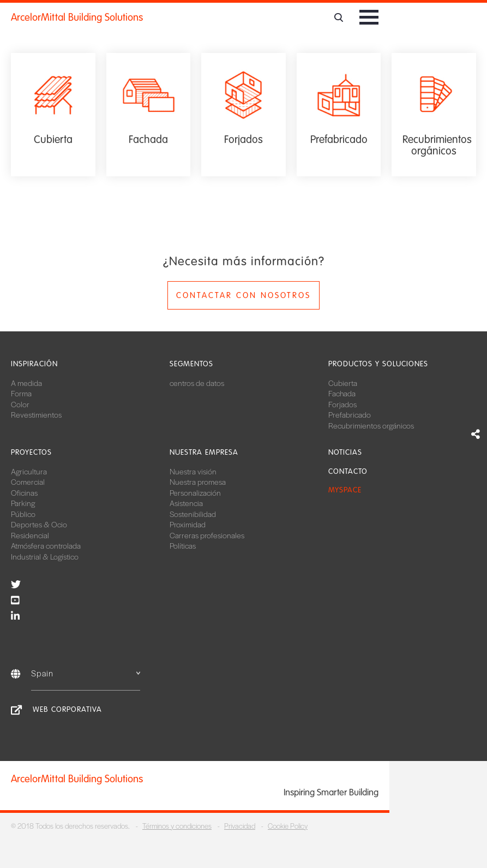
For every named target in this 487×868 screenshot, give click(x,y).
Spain (86, 673)
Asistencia (186, 503)
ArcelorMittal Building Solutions (77, 17)
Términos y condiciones (177, 826)
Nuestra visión (193, 471)
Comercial (28, 481)
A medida (26, 383)
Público (23, 514)
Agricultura (29, 471)
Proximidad (188, 524)
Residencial (30, 535)
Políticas (183, 545)
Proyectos (31, 452)
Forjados (342, 404)
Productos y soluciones (378, 364)
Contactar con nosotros (243, 295)
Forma (21, 393)
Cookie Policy (288, 826)
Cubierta (343, 383)
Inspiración (34, 364)
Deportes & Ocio (39, 524)
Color (20, 404)
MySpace (345, 490)
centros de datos (197, 383)
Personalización (195, 492)
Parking (23, 503)
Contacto (348, 471)
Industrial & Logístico (45, 556)
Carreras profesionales (207, 535)
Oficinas (24, 492)
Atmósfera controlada (46, 545)
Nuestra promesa (198, 481)
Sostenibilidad (193, 514)
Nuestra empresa (204, 452)
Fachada (342, 393)
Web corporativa (67, 709)
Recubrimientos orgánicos (371, 425)
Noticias (345, 452)
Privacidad (240, 826)
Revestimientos (36, 414)
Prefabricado (350, 414)
